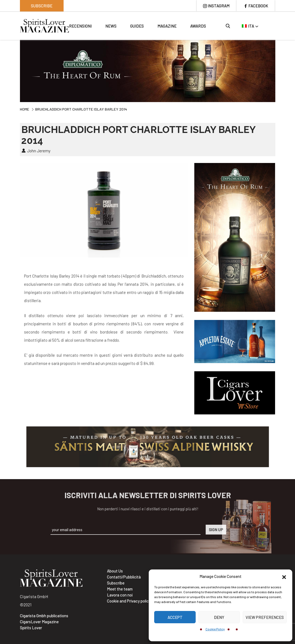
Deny (219, 617)
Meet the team (120, 589)
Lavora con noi (120, 595)
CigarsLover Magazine (39, 622)
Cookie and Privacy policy (129, 601)
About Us (115, 571)
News (111, 26)
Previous (16, 70)
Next (279, 70)
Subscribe (42, 6)
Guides (137, 26)
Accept (175, 617)
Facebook (258, 6)
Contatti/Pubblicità (124, 577)
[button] (284, 576)
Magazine (167, 26)
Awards (198, 26)
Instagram (219, 6)
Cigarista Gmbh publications (44, 616)
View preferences (265, 617)
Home (25, 109)
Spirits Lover (31, 628)
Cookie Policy (215, 629)
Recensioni (80, 26)
